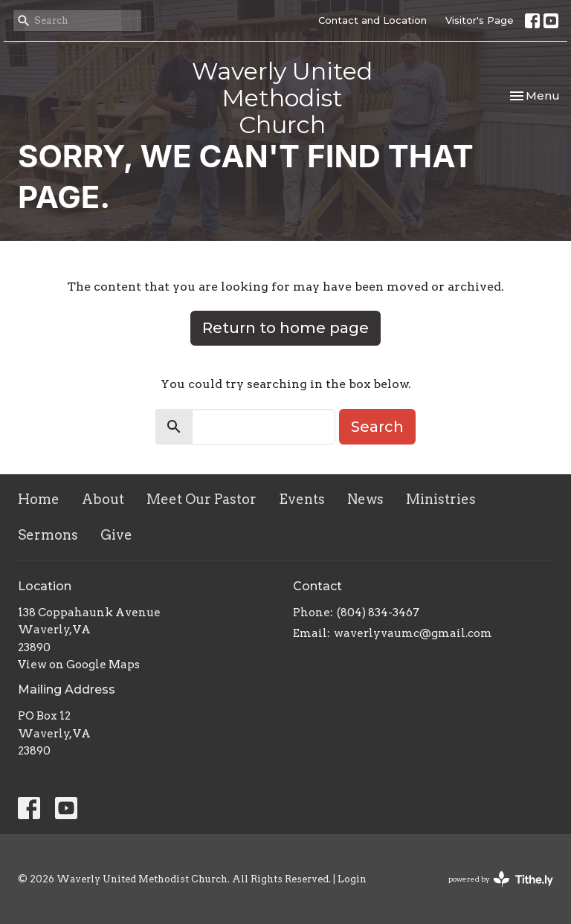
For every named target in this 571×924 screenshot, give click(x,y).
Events (302, 499)
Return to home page (285, 328)
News (365, 499)
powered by (501, 879)
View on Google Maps (79, 665)
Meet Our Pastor (201, 499)
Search (377, 427)
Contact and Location (372, 20)
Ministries (441, 499)
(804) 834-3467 (378, 613)
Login (352, 879)
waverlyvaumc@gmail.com (413, 633)
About (103, 499)
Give (116, 535)
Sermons (48, 535)
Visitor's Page (480, 20)
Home (39, 499)
